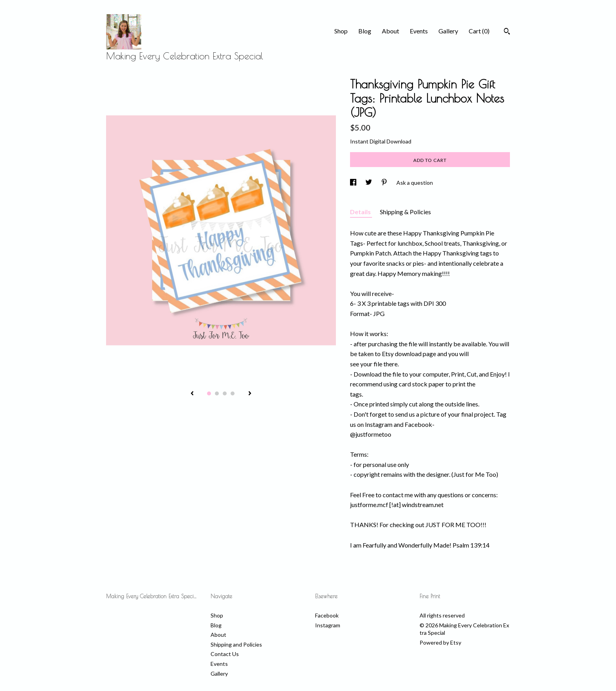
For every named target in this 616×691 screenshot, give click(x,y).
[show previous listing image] (192, 394)
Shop (341, 31)
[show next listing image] (250, 394)
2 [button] (217, 393)
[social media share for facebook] (354, 183)
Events (419, 31)
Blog (365, 31)
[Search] (507, 32)
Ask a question (415, 183)
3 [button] (225, 393)
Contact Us (225, 654)
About (390, 31)
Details (361, 212)
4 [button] (233, 393)
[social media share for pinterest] (385, 183)
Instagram (328, 625)
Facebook (327, 615)
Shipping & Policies (405, 212)
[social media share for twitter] (369, 183)
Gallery (448, 31)
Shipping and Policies (236, 644)
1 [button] (209, 393)
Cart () (479, 31)
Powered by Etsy (440, 642)
